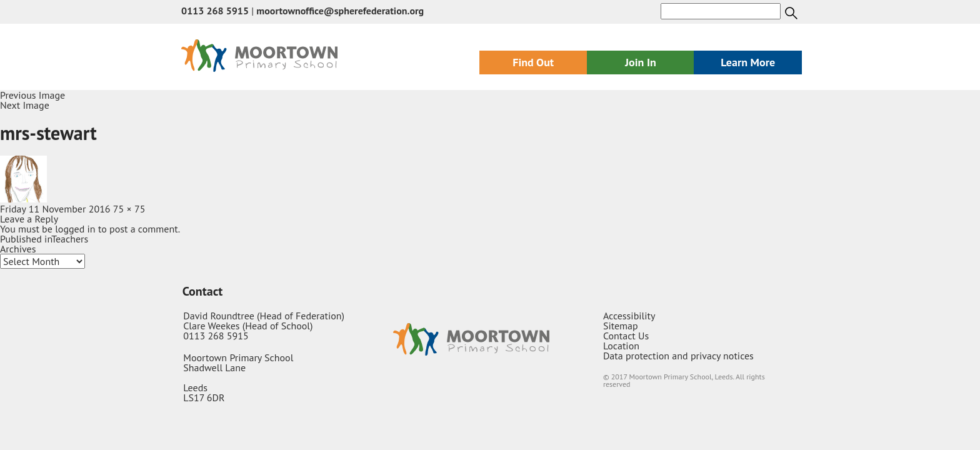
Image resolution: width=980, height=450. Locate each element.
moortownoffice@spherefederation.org (340, 11)
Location (621, 346)
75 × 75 (129, 209)
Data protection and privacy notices (678, 356)
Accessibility (629, 316)
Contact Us (626, 336)
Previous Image (32, 95)
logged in (75, 229)
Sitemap (621, 326)
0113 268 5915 (215, 11)
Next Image (25, 105)
